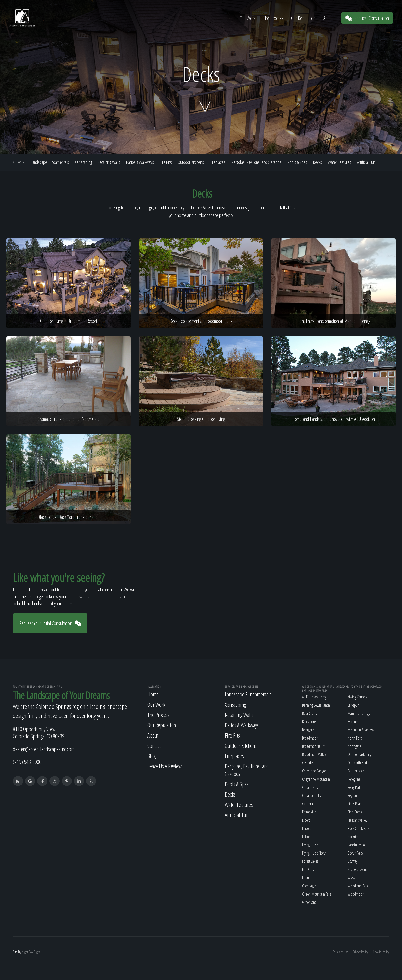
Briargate (308, 730)
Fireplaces (218, 162)
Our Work (248, 18)
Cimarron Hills (311, 795)
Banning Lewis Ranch (316, 705)
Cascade (307, 763)
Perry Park (354, 787)
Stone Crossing (358, 869)
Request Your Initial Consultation (50, 623)
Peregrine (354, 779)
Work (18, 162)
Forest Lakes (310, 861)
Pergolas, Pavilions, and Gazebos (256, 162)
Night (25, 952)
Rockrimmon (356, 837)
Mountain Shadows (361, 730)
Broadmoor (310, 738)
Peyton (352, 795)
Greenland (309, 902)
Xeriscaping (83, 162)
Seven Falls (355, 853)
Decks (318, 162)
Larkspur (353, 705)
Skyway (353, 861)
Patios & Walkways (140, 162)
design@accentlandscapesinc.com (44, 749)
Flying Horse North (314, 853)
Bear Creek (309, 713)
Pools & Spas (297, 162)
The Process (273, 18)
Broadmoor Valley (314, 754)
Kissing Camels (357, 697)
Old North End (357, 763)
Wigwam (354, 878)
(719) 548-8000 (27, 762)
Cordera (307, 804)
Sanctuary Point (358, 845)
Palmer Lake (356, 771)
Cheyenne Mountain (316, 779)
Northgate (354, 746)
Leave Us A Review (164, 766)
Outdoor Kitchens (191, 162)
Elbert (306, 820)
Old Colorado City (359, 754)
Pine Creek (355, 812)
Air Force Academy (314, 697)
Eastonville (309, 812)
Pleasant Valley (357, 820)
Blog (152, 756)
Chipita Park (310, 787)
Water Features (340, 162)
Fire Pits (166, 162)
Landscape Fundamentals (50, 162)
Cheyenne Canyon (314, 771)
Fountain (308, 878)
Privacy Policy (360, 952)
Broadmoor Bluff (313, 746)
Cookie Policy (381, 952)
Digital (38, 952)
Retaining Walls (109, 162)
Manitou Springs (359, 713)
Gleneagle (309, 886)
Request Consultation (367, 18)
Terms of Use (340, 952)
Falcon (306, 837)
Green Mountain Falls (317, 894)
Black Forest (310, 722)
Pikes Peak (355, 804)
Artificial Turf (366, 162)
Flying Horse (310, 845)
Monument (355, 722)
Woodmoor (355, 894)
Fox (31, 952)
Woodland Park (358, 886)
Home (153, 694)
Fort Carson (310, 869)
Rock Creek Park (358, 828)
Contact (154, 745)
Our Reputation (303, 18)
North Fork (355, 738)
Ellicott (306, 828)
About (328, 18)
